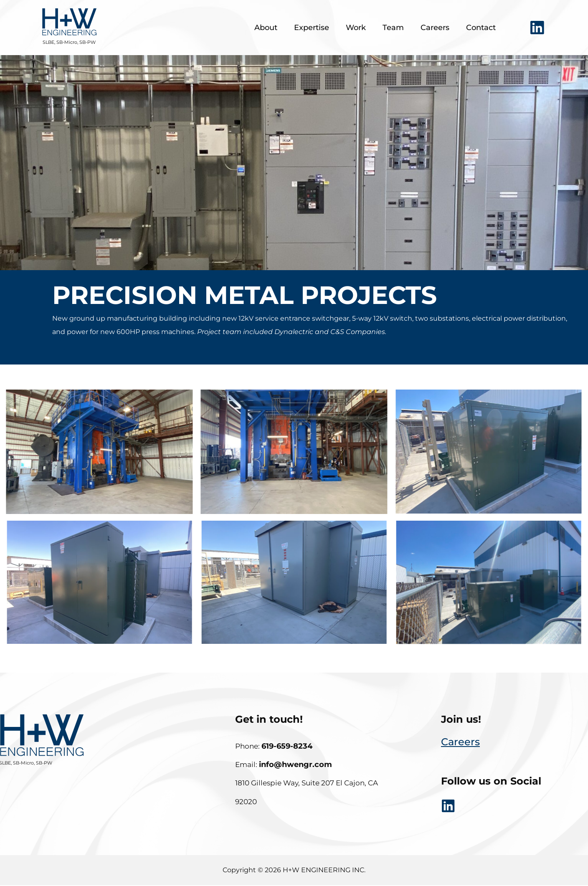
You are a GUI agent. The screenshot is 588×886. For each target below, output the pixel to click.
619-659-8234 (287, 746)
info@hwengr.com (295, 764)
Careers (435, 28)
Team (393, 28)
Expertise (312, 28)
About (266, 28)
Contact (481, 28)
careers (460, 742)
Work (356, 28)
